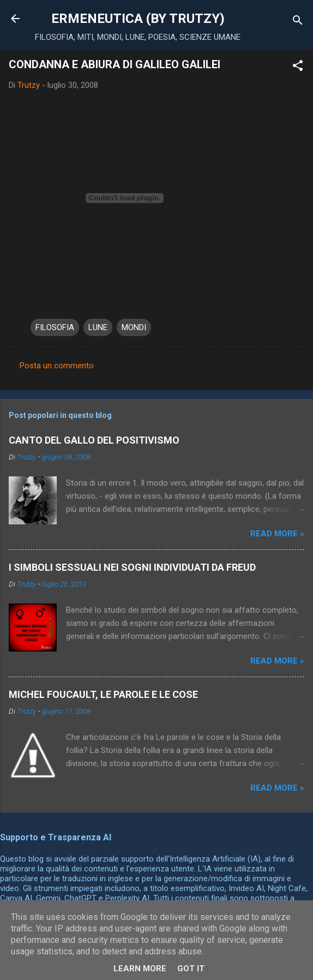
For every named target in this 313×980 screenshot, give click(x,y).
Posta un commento (57, 366)
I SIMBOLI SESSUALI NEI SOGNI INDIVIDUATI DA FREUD (132, 567)
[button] (298, 67)
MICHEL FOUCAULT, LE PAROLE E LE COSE (103, 694)
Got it (191, 969)
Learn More (140, 969)
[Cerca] (298, 22)
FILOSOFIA (55, 327)
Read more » (277, 534)
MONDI (134, 327)
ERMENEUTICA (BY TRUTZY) (138, 19)
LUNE (98, 327)
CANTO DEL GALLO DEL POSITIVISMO (94, 440)
